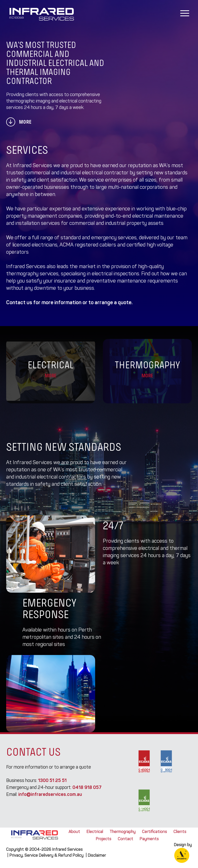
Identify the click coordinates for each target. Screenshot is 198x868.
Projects (104, 839)
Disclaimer (97, 855)
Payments (149, 839)
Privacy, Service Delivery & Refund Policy (47, 855)
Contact (126, 839)
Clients (180, 832)
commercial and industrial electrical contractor (77, 173)
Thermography (123, 832)
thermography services (32, 274)
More (19, 122)
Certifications (155, 832)
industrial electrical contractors (51, 477)
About (74, 832)
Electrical (95, 832)
